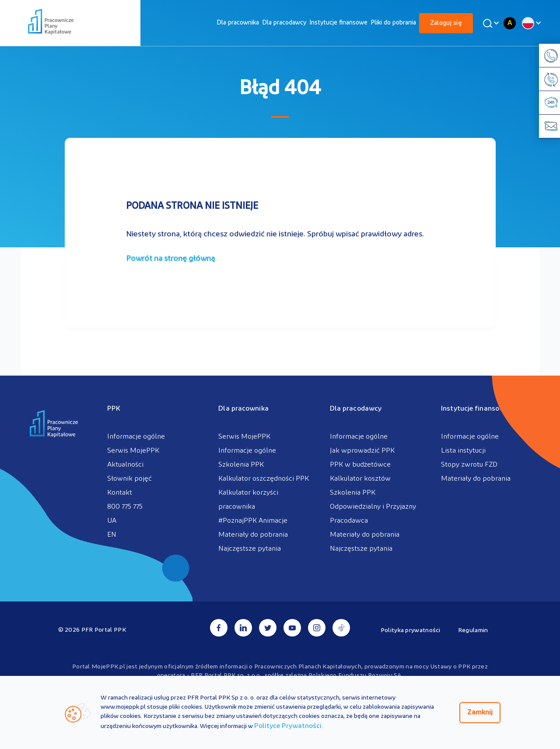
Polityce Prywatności (288, 726)
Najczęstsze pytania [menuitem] (250, 549)
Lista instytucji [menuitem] (463, 451)
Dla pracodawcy (284, 23)
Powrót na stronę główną (170, 259)
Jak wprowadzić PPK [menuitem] (362, 451)
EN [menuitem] (112, 535)
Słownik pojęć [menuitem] (129, 479)
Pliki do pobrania (393, 23)
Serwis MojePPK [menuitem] (133, 451)
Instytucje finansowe (338, 23)
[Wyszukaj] (490, 23)
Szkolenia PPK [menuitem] (241, 465)
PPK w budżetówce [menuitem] (360, 465)
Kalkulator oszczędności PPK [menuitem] (264, 479)
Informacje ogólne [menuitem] (136, 437)
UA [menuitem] (112, 521)
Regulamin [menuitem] (473, 631)
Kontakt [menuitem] (120, 493)
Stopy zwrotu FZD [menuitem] (469, 465)
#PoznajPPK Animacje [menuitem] (253, 521)
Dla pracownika (238, 23)
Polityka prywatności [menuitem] (411, 631)
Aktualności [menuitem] (125, 465)
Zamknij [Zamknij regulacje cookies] (480, 713)
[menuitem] (238, 23)
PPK (114, 409)
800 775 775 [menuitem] (125, 507)
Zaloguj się (446, 23)
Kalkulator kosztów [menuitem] (360, 479)
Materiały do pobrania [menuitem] (253, 535)
